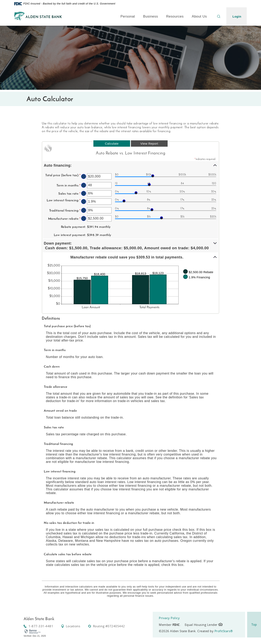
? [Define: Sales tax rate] (84, 193)
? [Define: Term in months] (84, 185)
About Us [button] (199, 16)
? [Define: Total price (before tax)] (84, 176)
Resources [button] (175, 16)
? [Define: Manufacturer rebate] (84, 218)
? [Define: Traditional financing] (84, 210)
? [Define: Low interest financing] (84, 202)
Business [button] (151, 16)
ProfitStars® (224, 631)
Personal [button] (128, 16)
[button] (130, 165)
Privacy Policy (169, 618)
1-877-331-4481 (38, 626)
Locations (71, 626)
